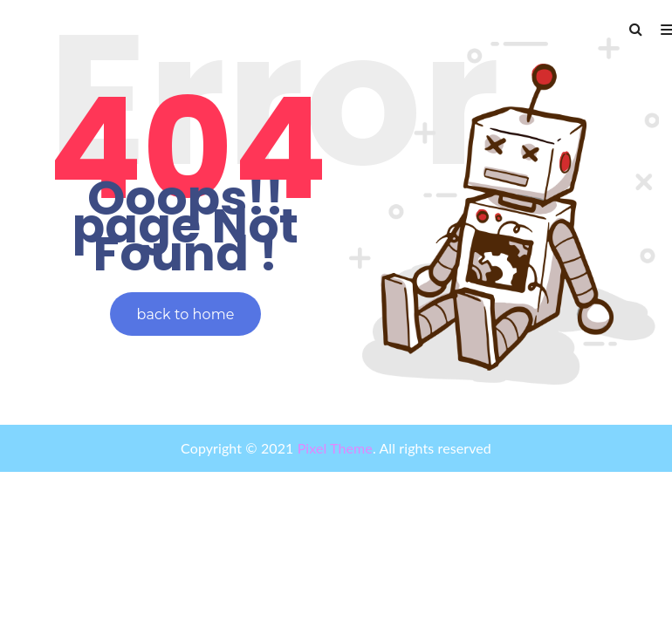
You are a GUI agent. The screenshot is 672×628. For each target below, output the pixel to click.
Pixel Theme (333, 448)
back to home (186, 314)
